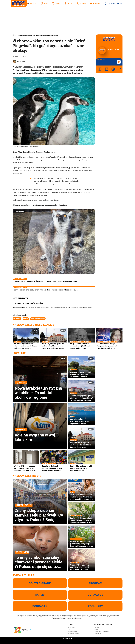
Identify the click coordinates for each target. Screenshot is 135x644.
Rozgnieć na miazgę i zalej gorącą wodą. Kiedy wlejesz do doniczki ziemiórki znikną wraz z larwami (81, 544)
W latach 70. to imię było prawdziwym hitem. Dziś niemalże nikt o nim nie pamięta (81, 567)
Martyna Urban (21, 61)
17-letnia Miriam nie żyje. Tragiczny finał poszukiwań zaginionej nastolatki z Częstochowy (109, 346)
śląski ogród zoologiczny (38, 319)
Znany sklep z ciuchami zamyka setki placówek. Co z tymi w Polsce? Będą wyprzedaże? (40, 513)
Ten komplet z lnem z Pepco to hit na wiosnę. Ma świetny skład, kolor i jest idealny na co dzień (81, 497)
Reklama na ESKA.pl (72, 631)
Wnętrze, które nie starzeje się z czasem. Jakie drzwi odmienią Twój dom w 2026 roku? (25, 468)
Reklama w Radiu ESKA (73, 634)
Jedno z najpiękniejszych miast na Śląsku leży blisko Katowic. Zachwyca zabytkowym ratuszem (54, 346)
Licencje (96, 629)
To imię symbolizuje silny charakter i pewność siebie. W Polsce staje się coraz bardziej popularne (40, 560)
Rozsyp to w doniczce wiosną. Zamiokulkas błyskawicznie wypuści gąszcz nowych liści (81, 520)
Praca (69, 629)
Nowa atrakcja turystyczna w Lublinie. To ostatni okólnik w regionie (40, 390)
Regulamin (97, 627)
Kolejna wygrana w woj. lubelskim (40, 435)
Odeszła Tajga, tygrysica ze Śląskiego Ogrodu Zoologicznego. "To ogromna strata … (47, 281)
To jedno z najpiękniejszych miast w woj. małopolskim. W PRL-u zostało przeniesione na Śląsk (81, 398)
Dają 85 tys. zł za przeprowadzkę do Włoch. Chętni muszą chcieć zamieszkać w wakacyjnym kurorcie (81, 421)
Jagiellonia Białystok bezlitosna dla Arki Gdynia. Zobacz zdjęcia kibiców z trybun (54, 468)
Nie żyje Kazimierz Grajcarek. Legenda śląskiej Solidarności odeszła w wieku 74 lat (81, 346)
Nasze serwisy (68, 638)
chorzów (26, 319)
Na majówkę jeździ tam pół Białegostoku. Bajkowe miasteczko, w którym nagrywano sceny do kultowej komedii (81, 374)
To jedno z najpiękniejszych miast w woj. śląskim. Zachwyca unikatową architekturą (26, 346)
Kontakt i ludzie (71, 627)
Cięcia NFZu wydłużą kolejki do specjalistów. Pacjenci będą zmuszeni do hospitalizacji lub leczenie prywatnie (81, 468)
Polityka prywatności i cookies (101, 631)
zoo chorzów (17, 319)
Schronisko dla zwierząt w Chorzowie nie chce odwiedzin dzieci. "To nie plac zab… (46, 290)
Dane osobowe (98, 634)
